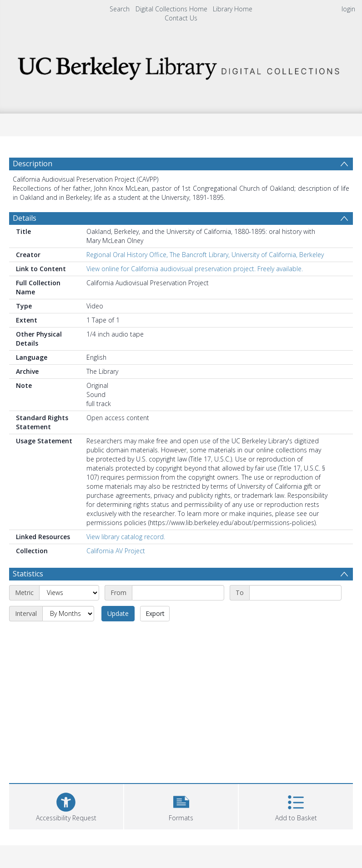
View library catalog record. (126, 537)
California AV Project (116, 551)
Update (118, 613)
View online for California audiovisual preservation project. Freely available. (195, 269)
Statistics (28, 574)
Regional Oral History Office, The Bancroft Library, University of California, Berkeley (205, 255)
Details (25, 218)
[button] (181, 806)
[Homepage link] (181, 66)
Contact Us (181, 18)
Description (33, 164)
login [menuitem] (348, 9)
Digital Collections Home (171, 9)
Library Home (233, 9)
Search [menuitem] (120, 9)
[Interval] (68, 614)
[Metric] (69, 593)
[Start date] (178, 593)
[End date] (295, 593)
